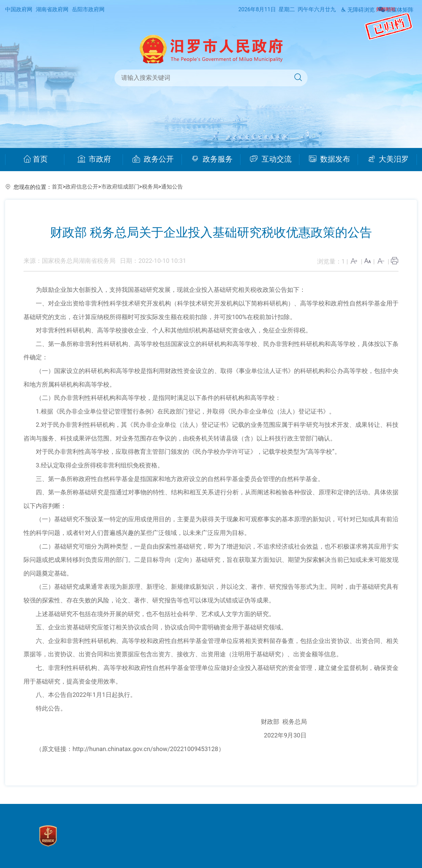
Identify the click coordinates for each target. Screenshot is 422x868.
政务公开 (153, 159)
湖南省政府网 (52, 9)
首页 (36, 159)
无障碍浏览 (358, 10)
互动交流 (271, 159)
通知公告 (172, 187)
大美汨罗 (388, 159)
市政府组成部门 (120, 187)
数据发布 (330, 159)
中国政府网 (19, 9)
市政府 (95, 159)
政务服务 (212, 159)
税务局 (150, 187)
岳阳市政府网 (88, 9)
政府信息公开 (82, 187)
